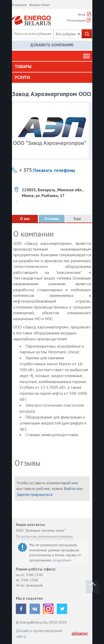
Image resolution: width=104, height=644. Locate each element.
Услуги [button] (22, 77)
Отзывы (52, 219)
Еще (79, 219)
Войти (70, 488)
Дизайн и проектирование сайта (39, 633)
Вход (82, 14)
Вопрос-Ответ (40, 5)
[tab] (52, 67)
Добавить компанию (52, 45)
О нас (25, 219)
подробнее (62, 560)
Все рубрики (68, 34)
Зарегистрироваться (34, 494)
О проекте (19, 5)
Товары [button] (23, 67)
